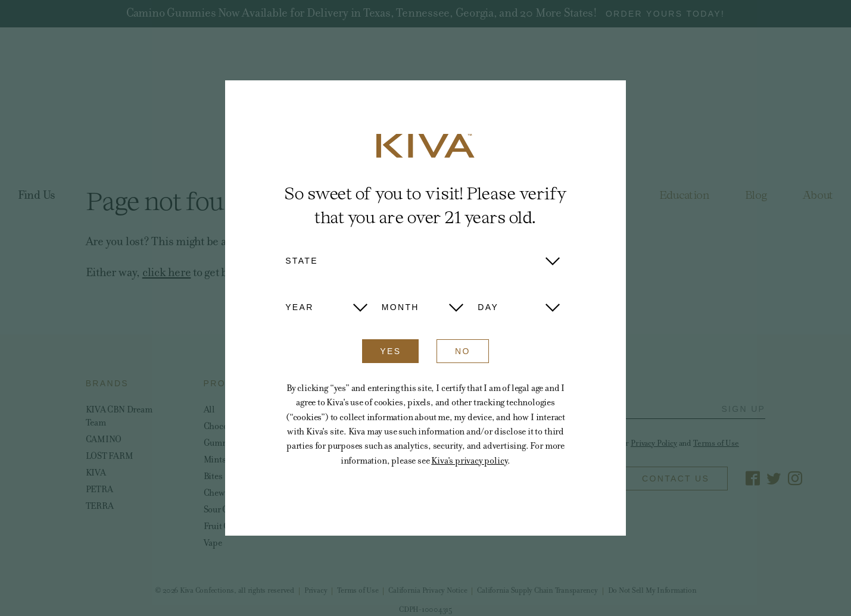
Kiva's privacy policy (469, 460)
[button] (423, 261)
